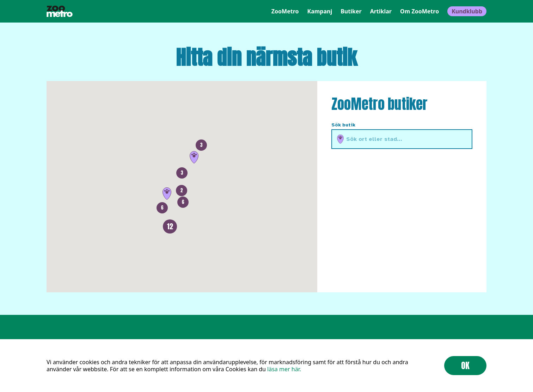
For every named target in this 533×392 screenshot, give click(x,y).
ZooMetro (285, 11)
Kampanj (320, 11)
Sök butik (343, 125)
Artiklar (381, 11)
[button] (194, 157)
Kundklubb (467, 11)
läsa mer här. (284, 369)
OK (465, 366)
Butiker (351, 11)
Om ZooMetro (419, 11)
